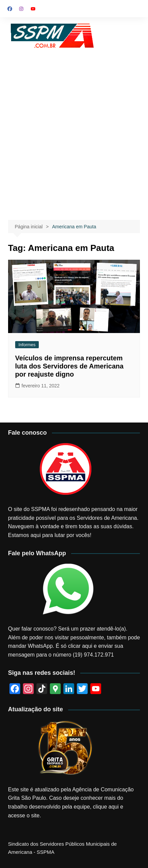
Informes (27, 345)
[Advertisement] (74, 127)
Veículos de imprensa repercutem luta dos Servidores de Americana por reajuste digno (69, 366)
